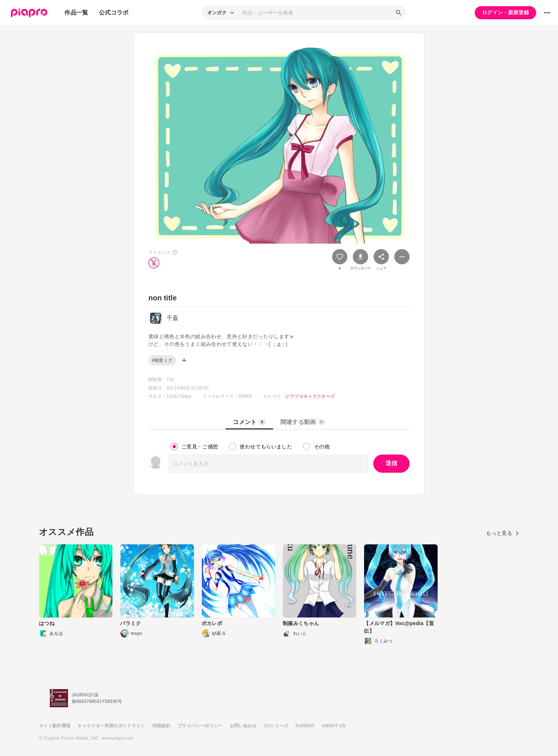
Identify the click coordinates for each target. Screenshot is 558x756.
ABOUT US (334, 726)
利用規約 (161, 726)
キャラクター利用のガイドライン (111, 726)
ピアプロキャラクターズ (310, 396)
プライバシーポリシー (200, 726)
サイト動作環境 (55, 726)
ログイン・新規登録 (505, 12)
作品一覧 (76, 13)
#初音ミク (162, 360)
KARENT (305, 726)
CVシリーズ (276, 726)
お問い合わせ (243, 726)
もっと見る (503, 533)
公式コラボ (114, 13)
